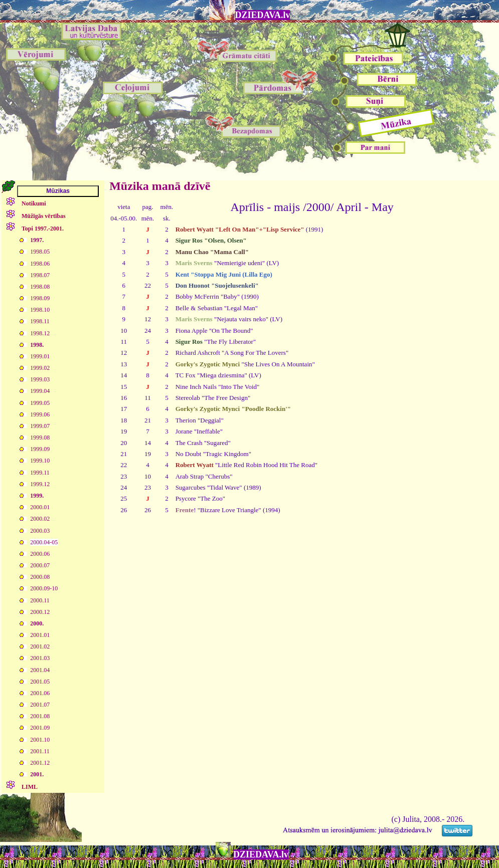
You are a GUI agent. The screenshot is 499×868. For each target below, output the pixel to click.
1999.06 (40, 414)
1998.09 (40, 298)
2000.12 (40, 612)
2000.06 (40, 554)
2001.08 (40, 716)
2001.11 (40, 751)
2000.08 (40, 577)
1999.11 (40, 473)
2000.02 (40, 519)
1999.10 (40, 461)
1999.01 (40, 356)
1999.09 (40, 449)
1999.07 (40, 426)
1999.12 (40, 484)
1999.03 (40, 379)
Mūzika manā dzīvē (160, 186)
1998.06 (40, 264)
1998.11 (40, 321)
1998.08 (40, 287)
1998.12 (40, 333)
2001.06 (40, 693)
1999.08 (40, 438)
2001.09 (40, 728)
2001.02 (40, 646)
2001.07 (40, 705)
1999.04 (40, 391)
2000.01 (40, 507)
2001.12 (40, 763)
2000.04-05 (44, 542)
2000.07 (40, 565)
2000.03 (40, 531)
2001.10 (40, 740)
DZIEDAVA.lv (263, 15)
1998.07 (40, 275)
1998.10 (40, 310)
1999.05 (40, 403)
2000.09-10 (44, 588)
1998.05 (40, 252)
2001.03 (40, 658)
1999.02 (40, 368)
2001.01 (40, 635)
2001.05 (40, 682)
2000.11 (40, 600)
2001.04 (40, 670)
